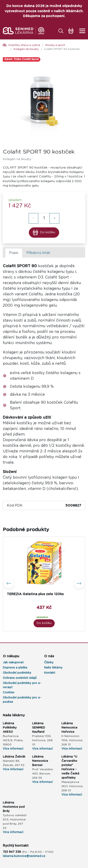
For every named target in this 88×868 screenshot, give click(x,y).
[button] (9, 584)
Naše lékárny (53, 668)
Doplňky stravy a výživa (24, 45)
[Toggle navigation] (81, 31)
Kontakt (50, 673)
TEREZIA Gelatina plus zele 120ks (35, 594)
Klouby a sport (55, 45)
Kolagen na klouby (26, 49)
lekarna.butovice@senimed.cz (24, 856)
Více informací (42, 749)
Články (49, 662)
